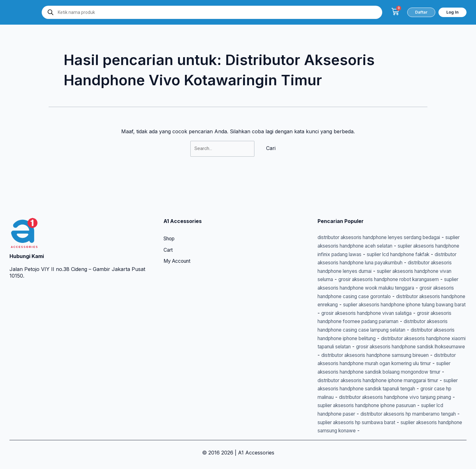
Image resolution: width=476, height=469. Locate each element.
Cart (169, 227)
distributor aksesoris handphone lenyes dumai (373, 247)
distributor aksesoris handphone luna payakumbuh (399, 239)
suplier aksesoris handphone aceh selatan (368, 222)
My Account (178, 238)
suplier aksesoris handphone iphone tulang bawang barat (387, 289)
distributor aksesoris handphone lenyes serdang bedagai (385, 214)
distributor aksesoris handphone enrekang (410, 281)
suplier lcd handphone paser (380, 406)
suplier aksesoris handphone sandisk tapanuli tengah (381, 381)
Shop (170, 215)
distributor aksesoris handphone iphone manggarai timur (385, 372)
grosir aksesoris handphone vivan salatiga (368, 297)
